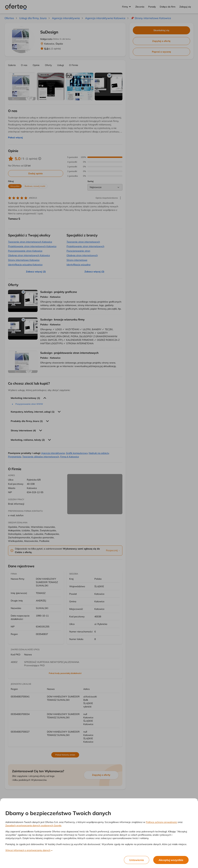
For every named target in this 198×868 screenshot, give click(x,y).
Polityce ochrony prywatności (162, 822)
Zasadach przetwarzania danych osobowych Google (33, 825)
